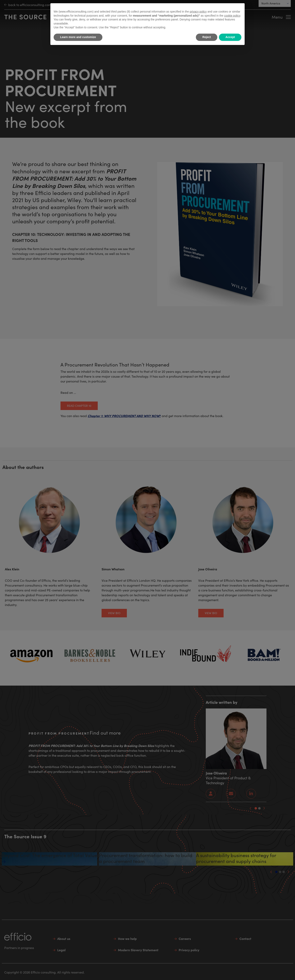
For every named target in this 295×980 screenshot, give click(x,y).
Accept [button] (230, 37)
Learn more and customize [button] (78, 37)
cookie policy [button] (232, 16)
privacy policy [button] (198, 12)
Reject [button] (207, 37)
